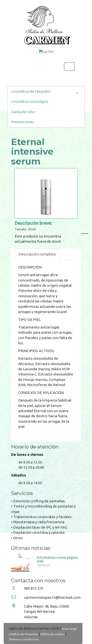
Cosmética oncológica (30, 101)
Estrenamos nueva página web (57, 559)
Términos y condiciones (24, 639)
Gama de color (23, 112)
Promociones (23, 122)
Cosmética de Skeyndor (46, 93)
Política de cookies (53, 634)
